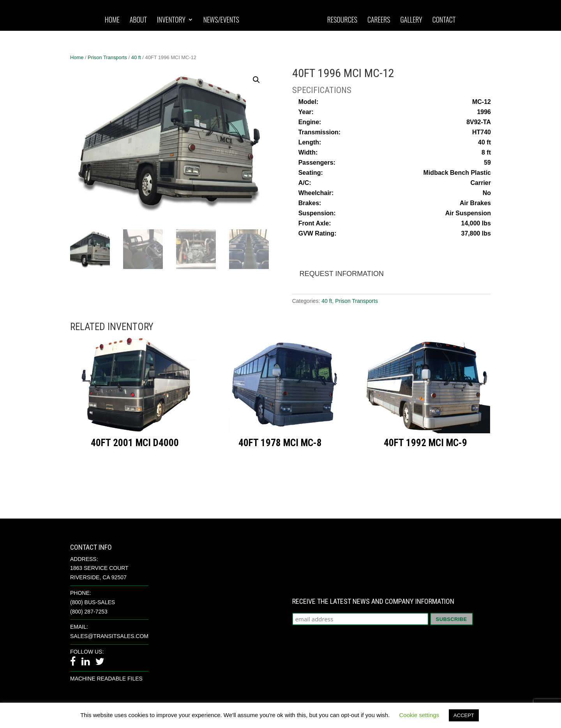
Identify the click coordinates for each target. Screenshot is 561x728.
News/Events (221, 20)
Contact (444, 20)
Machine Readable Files (106, 679)
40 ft (136, 57)
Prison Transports (107, 57)
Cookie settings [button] (419, 715)
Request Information (342, 274)
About (138, 20)
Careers (379, 20)
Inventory (171, 20)
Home (112, 20)
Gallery (411, 20)
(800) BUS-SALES (93, 602)
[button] (256, 80)
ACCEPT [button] (464, 715)
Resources (342, 20)
